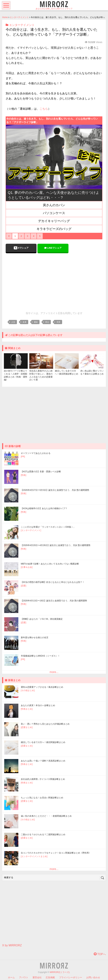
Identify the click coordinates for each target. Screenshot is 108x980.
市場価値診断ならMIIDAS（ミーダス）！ (40, 656)
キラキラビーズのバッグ (54, 229)
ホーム (11, 977)
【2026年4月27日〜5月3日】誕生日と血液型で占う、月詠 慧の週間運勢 (55, 490)
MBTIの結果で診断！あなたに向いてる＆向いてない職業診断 (50, 564)
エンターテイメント (19, 17)
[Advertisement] (54, 281)
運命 (36, 322)
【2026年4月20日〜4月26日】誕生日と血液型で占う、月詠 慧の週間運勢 (56, 545)
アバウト (24, 977)
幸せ (47, 322)
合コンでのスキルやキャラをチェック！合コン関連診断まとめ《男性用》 (56, 853)
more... (54, 672)
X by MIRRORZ (12, 945)
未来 (25, 322)
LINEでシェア (53, 248)
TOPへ (100, 954)
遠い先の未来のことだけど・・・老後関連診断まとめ (46, 816)
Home (5, 17)
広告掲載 (50, 977)
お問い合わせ (93, 977)
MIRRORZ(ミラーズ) (60, 972)
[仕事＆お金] (27, 567)
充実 (58, 322)
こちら (44, 109)
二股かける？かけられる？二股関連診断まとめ (43, 835)
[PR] (23, 457)
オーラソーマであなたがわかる (36, 453)
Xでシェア (21, 248)
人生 (13, 322)
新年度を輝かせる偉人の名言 (35, 638)
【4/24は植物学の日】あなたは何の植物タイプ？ (44, 508)
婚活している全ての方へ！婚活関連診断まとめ (43, 742)
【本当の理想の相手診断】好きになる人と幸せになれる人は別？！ (53, 582)
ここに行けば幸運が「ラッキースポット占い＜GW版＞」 (48, 527)
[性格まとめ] (27, 709)
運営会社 (37, 977)
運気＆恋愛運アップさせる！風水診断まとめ (42, 687)
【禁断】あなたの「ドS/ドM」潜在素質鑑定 (42, 619)
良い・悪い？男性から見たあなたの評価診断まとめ (45, 724)
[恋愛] (24, 586)
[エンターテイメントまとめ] (34, 856)
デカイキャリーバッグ (54, 221)
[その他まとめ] (28, 690)
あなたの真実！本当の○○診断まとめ (38, 705)
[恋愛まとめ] (27, 727)
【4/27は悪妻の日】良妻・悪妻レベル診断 (41, 472)
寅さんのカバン (54, 205)
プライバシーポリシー (71, 977)
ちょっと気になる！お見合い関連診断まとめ (42, 798)
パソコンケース (54, 213)
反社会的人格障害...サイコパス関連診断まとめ (43, 779)
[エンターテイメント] (31, 530)
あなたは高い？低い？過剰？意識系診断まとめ (43, 761)
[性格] (24, 475)
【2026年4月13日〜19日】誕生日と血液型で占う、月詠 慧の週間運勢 (54, 601)
